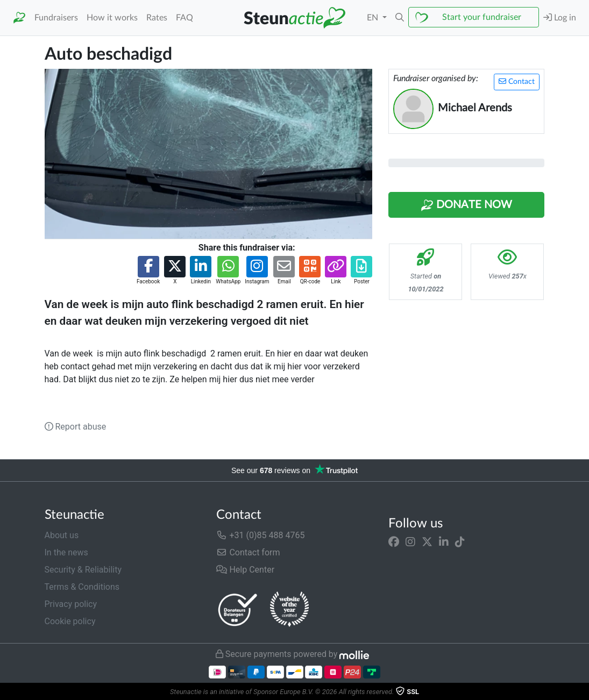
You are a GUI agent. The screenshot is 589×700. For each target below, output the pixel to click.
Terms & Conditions (82, 587)
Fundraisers (56, 18)
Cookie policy (70, 621)
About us (62, 535)
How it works (112, 18)
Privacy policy (71, 604)
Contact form (248, 552)
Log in (560, 17)
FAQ (184, 18)
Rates (157, 18)
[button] (400, 18)
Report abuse (76, 427)
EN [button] (374, 18)
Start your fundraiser (482, 17)
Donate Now (466, 205)
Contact (517, 81)
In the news (66, 552)
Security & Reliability (83, 570)
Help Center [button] (245, 570)
